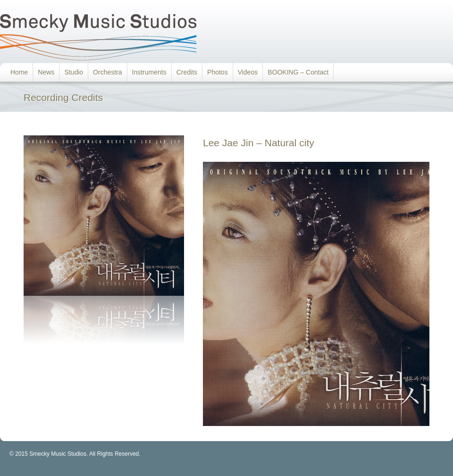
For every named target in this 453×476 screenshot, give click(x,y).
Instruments (149, 72)
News (46, 72)
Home (19, 72)
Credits (187, 72)
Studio (74, 72)
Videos (248, 72)
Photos (218, 72)
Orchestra (107, 72)
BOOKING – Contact (298, 72)
